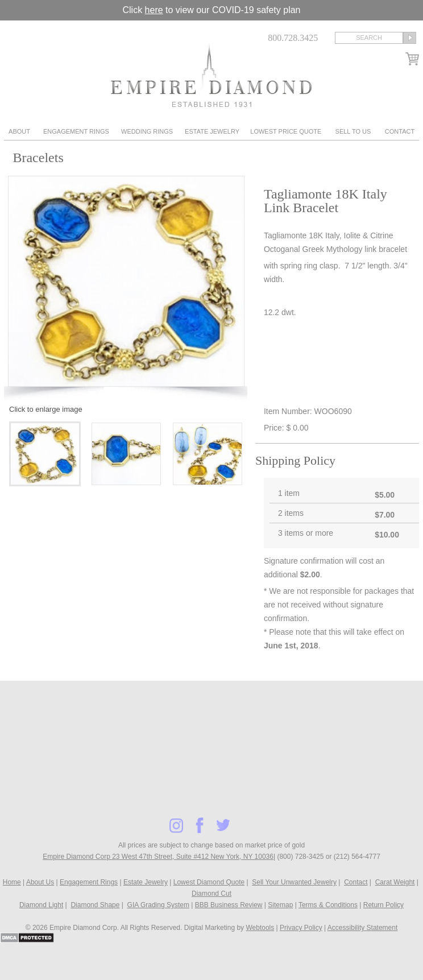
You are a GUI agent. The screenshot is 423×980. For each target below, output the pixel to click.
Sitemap (280, 905)
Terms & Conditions (328, 905)
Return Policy (383, 905)
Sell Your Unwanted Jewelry (294, 882)
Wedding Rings (147, 131)
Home (12, 882)
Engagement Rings (76, 131)
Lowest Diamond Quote (209, 882)
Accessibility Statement (362, 928)
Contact (400, 131)
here (154, 10)
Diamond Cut (212, 894)
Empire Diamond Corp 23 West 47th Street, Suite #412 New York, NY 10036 (158, 857)
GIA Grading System (158, 905)
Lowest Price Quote (286, 131)
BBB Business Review (229, 905)
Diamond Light (41, 905)
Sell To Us (353, 131)
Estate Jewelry (212, 131)
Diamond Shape (95, 905)
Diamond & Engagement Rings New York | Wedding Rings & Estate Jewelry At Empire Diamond (211, 75)
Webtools (260, 928)
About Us (40, 882)
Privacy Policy (301, 928)
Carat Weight (395, 882)
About (19, 131)
